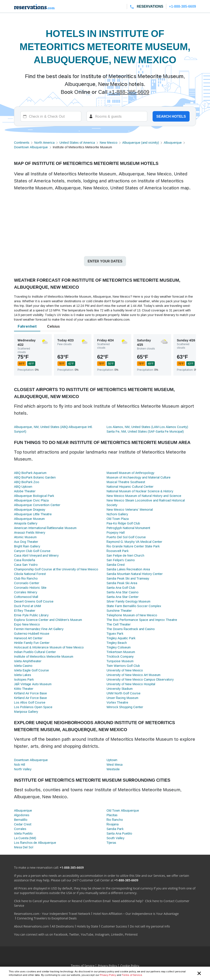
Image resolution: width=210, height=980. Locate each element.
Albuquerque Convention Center (37, 505)
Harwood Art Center (28, 638)
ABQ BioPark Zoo (27, 482)
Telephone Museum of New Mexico (132, 615)
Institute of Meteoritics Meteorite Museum (44, 656)
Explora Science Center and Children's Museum (48, 620)
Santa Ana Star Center (123, 597)
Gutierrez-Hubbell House (32, 633)
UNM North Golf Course (124, 693)
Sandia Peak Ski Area (122, 583)
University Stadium (120, 689)
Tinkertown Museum (121, 652)
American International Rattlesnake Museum (45, 528)
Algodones (22, 815)
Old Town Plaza (118, 519)
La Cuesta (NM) (25, 838)
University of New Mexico (125, 670)
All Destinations (63, 926)
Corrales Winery (26, 592)
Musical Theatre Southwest (126, 482)
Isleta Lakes (23, 675)
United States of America (77, 142)
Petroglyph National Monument (128, 528)
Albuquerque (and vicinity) (141, 142)
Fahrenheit (27, 326)
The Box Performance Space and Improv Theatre (142, 620)
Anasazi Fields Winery (30, 532)
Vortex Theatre (117, 702)
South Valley (115, 838)
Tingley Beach (117, 643)
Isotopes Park (24, 679)
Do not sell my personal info (150, 926)
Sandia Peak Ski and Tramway (128, 578)
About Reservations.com (31, 926)
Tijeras (111, 843)
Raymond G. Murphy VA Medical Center (134, 542)
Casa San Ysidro (26, 565)
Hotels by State (87, 926)
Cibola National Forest (30, 574)
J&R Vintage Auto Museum (33, 684)
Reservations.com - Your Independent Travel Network (52, 914)
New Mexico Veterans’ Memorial (130, 509)
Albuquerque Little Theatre (33, 514)
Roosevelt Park (117, 551)
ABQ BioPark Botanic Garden (35, 477)
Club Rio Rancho (26, 578)
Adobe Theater (25, 491)
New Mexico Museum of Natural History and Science (144, 496)
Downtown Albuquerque (31, 147)
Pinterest (131, 934)
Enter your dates (105, 261)
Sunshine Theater (119, 611)
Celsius (53, 326)
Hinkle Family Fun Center (32, 643)
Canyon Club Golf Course (32, 551)
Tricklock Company (120, 656)
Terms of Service (132, 975)
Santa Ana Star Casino (123, 592)
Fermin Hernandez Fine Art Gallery (39, 629)
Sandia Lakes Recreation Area (128, 569)
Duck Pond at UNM (28, 606)
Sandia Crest (116, 565)
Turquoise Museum (120, 661)
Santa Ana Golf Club (121, 588)
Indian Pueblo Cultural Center (35, 652)
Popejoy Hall (116, 532)
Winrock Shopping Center (125, 707)
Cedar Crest (23, 824)
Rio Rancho (115, 820)
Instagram (102, 934)
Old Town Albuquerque (123, 810)
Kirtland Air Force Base (30, 693)
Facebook (61, 934)
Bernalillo (21, 820)
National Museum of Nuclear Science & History (140, 491)
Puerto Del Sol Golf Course (126, 537)
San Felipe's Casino (121, 560)
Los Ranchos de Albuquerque (35, 843)
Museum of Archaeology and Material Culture (139, 477)
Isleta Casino (23, 666)
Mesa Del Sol (24, 847)
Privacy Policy (108, 975)
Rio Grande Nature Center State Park (133, 546)
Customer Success (114, 926)
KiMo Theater (24, 689)
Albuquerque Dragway (30, 509)
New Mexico (109, 142)
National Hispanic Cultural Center (130, 487)
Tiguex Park (115, 633)
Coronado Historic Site (30, 588)
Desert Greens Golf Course (34, 601)
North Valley (23, 769)
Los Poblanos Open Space (33, 707)
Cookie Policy (130, 966)
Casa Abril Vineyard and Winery (36, 555)
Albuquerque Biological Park (34, 496)
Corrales (20, 829)
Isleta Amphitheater (28, 661)
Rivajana (113, 824)
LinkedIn (117, 934)
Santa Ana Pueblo (119, 833)
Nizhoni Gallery (117, 514)
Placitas (112, 815)
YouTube (87, 934)
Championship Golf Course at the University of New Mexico (56, 569)
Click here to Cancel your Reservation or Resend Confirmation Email (62, 901)
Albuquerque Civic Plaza (31, 500)
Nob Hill (20, 764)
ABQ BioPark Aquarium (30, 473)
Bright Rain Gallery (27, 546)
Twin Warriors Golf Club (123, 666)
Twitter (74, 934)
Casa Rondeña (25, 560)
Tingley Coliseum (119, 647)
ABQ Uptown (23, 487)
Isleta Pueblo (23, 833)
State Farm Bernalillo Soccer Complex (134, 606)
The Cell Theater (119, 624)
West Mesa (115, 764)
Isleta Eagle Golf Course (31, 670)
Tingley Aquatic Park (121, 638)
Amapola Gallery (26, 523)
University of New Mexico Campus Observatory (140, 679)
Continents (22, 142)
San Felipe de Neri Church (125, 555)
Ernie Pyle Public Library (31, 615)
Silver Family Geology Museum (128, 601)
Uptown (112, 760)
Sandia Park (115, 829)
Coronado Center (27, 583)
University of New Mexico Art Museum (133, 675)
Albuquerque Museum (29, 519)
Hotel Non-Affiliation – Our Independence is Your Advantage (136, 914)
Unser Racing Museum (122, 698)
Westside (113, 769)
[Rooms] (117, 116)
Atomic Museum (25, 537)
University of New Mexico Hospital (131, 684)
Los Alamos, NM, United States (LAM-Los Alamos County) (147, 427)
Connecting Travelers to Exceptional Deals (47, 918)
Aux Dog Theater (26, 542)
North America (44, 142)
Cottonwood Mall (26, 597)
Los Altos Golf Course (30, 702)
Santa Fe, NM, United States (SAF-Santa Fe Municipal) (145, 431)
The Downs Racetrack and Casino (131, 629)
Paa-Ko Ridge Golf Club (123, 523)
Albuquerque (173, 142)
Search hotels (171, 116)
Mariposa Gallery (26, 712)
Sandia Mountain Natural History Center (135, 574)
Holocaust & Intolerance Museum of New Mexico (49, 647)
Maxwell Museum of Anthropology (130, 473)
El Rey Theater (25, 611)
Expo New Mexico (27, 624)
